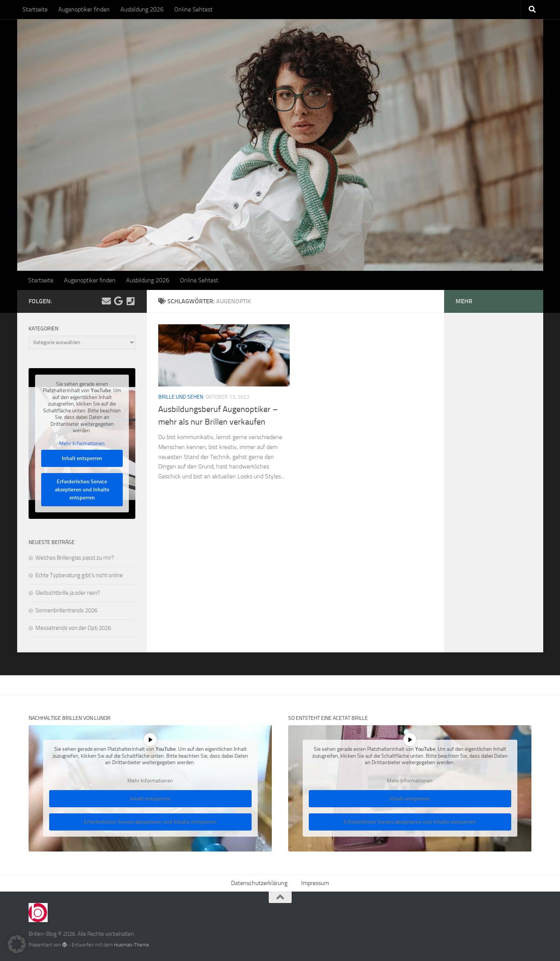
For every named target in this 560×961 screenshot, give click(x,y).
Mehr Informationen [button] (82, 443)
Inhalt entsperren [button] (82, 459)
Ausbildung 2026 (142, 9)
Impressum (315, 883)
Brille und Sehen (181, 397)
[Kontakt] (131, 301)
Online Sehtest (193, 9)
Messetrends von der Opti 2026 (73, 628)
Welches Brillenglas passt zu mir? (75, 558)
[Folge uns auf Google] (119, 301)
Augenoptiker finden (84, 9)
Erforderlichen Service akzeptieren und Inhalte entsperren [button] (82, 490)
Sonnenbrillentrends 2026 (66, 610)
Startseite (35, 9)
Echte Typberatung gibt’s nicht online (79, 575)
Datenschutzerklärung (259, 883)
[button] (17, 944)
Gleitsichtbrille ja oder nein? (68, 593)
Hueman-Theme (132, 945)
